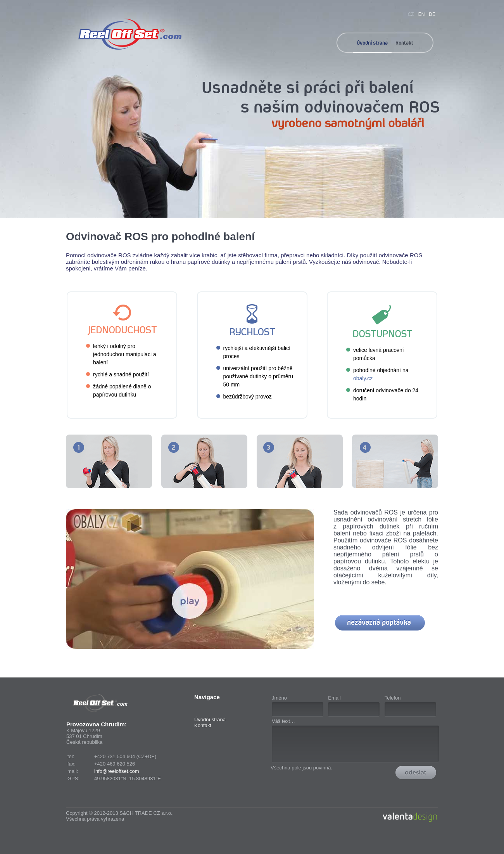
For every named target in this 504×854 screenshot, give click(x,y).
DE (432, 14)
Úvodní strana (372, 43)
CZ (411, 14)
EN (422, 14)
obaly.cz (363, 378)
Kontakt (404, 43)
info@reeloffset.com (117, 771)
